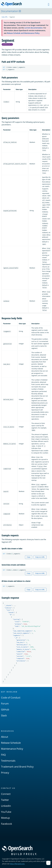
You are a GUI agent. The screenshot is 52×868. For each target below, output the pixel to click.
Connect (6, 794)
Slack (4, 715)
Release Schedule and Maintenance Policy (23, 33)
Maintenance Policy (12, 749)
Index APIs (5, 17)
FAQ (3, 755)
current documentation (33, 28)
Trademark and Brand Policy (17, 767)
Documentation (11, 11)
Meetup (5, 818)
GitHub (5, 709)
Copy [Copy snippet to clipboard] (29, 557)
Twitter (5, 800)
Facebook (7, 824)
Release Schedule (11, 743)
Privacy (5, 773)
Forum (5, 703)
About (5, 737)
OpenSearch (12, 4)
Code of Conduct (11, 697)
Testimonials (8, 761)
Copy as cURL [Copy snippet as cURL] (40, 557)
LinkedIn (6, 806)
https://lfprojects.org (17, 864)
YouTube (6, 812)
